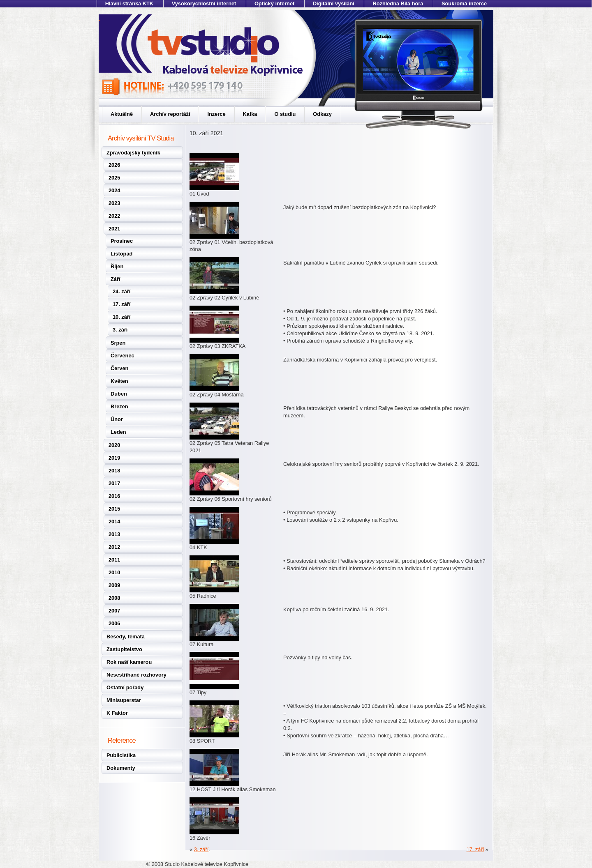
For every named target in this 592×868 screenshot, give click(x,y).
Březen (119, 406)
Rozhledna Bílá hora (398, 3)
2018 (114, 471)
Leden (118, 432)
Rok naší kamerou (129, 662)
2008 (114, 598)
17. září (121, 304)
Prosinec (122, 241)
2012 (114, 547)
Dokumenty (121, 768)
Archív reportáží (170, 114)
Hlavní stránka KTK (129, 3)
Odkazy (322, 114)
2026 (114, 165)
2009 (114, 585)
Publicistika (121, 755)
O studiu (285, 114)
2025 (114, 178)
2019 (114, 458)
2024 (114, 190)
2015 (114, 509)
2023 (114, 203)
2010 (114, 572)
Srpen (118, 343)
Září (115, 279)
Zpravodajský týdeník (133, 153)
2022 (114, 216)
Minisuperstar (124, 700)
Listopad (121, 254)
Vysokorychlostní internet (204, 3)
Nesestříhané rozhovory (136, 675)
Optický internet (274, 3)
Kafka (250, 114)
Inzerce (216, 114)
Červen (119, 368)
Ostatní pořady (125, 687)
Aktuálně (122, 114)
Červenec (123, 356)
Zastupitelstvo (124, 649)
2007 (114, 611)
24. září (121, 291)
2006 (114, 623)
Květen (119, 381)
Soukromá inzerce (464, 3)
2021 (114, 229)
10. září (121, 317)
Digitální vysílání (334, 3)
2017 (114, 483)
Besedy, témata (126, 637)
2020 (114, 445)
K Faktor (117, 713)
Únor (117, 419)
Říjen (117, 266)
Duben (119, 394)
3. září (120, 330)
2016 (114, 496)
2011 (114, 560)
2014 (114, 521)
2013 (114, 534)
